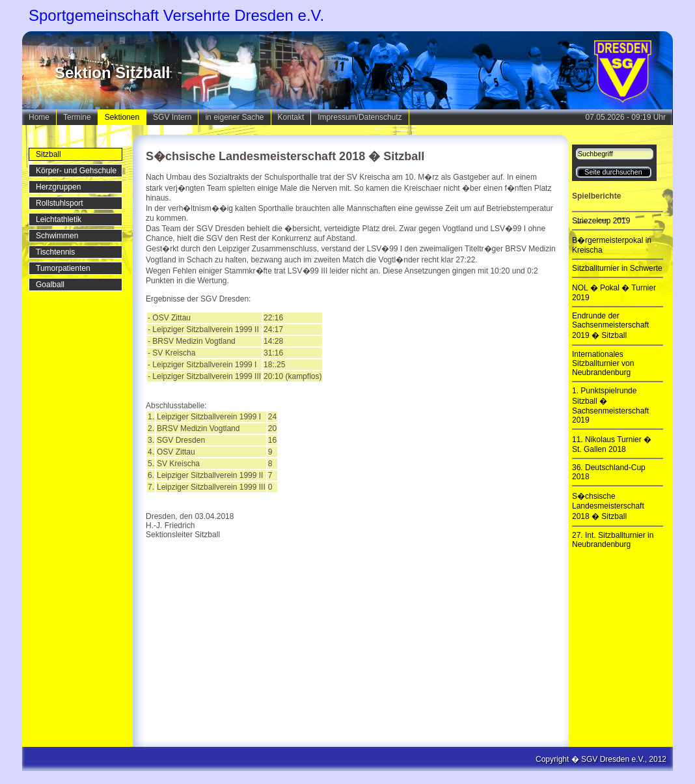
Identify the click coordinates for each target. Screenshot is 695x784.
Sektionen (122, 117)
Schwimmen (57, 236)
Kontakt (291, 117)
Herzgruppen (58, 187)
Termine (77, 117)
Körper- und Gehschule (76, 171)
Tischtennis (55, 252)
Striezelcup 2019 (601, 221)
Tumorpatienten (63, 268)
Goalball (50, 285)
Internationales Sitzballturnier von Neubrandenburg (603, 363)
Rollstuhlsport (60, 203)
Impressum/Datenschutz (360, 117)
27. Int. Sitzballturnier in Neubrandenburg (613, 540)
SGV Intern (172, 117)
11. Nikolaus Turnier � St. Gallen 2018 (612, 444)
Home (39, 117)
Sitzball (48, 154)
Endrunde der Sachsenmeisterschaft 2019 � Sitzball (610, 326)
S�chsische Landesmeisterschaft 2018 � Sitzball (608, 506)
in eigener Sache (234, 117)
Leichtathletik (59, 219)
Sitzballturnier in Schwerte (617, 268)
